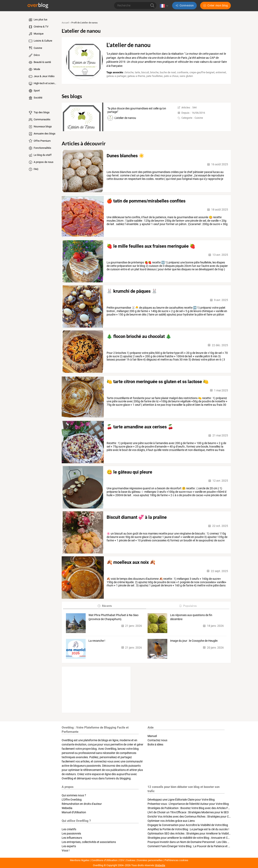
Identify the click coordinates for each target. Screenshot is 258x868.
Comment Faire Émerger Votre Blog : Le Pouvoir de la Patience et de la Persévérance (200, 846)
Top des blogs (39, 113)
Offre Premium (39, 141)
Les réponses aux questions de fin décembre (191, 617)
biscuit (145, 72)
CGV (122, 860)
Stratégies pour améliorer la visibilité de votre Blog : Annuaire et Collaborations (196, 838)
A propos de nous (41, 162)
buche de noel (168, 72)
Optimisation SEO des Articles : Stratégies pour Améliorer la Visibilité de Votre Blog (198, 833)
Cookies (131, 860)
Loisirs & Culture (40, 41)
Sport (34, 91)
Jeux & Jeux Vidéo (41, 77)
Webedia (67, 808)
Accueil (65, 23)
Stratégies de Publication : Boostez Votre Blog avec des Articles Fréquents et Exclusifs (201, 808)
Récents (105, 606)
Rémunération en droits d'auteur (82, 804)
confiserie (183, 72)
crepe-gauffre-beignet (202, 72)
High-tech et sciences (43, 84)
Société (35, 98)
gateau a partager (116, 76)
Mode (34, 69)
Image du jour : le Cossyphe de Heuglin (194, 641)
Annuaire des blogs (42, 134)
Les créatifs (69, 829)
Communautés (39, 120)
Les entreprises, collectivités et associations (89, 842)
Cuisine (35, 48)
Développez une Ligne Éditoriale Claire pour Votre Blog (181, 800)
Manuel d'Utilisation (74, 812)
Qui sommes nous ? (74, 795)
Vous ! (66, 850)
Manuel (152, 736)
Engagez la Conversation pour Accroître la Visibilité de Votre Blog (188, 825)
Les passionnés (71, 833)
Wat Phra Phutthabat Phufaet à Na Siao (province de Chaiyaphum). (113, 617)
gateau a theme (136, 76)
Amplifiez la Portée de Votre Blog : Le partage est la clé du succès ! (188, 829)
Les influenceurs (72, 838)
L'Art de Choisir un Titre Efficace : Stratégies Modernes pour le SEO (188, 812)
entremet (221, 72)
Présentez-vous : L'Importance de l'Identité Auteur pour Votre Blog (188, 804)
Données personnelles (150, 860)
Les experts (69, 846)
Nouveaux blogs (40, 127)
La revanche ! (97, 641)
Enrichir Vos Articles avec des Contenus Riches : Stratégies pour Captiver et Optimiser (200, 817)
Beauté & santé (40, 62)
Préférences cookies (176, 860)
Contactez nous (157, 740)
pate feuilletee (154, 76)
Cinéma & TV (38, 27)
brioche (129, 72)
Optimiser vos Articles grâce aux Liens (171, 821)
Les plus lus (38, 20)
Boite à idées (155, 744)
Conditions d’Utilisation (104, 860)
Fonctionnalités (40, 148)
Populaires (188, 606)
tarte (137, 72)
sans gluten (186, 76)
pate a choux (171, 76)
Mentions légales (80, 860)
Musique (36, 34)
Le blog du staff (40, 155)
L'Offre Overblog (72, 800)
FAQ (33, 169)
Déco (34, 55)
